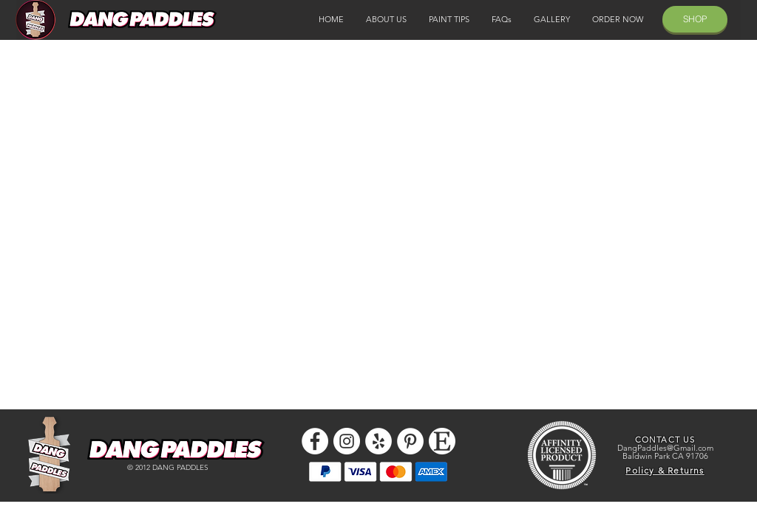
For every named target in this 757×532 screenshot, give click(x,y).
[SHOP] (695, 19)
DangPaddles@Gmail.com (665, 448)
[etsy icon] (442, 441)
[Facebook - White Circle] (315, 441)
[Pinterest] (410, 441)
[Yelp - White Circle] (378, 441)
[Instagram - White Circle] (347, 441)
